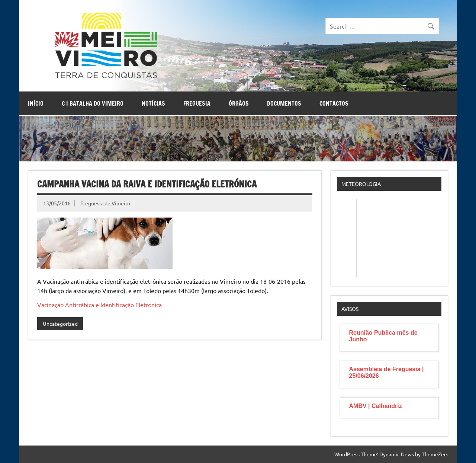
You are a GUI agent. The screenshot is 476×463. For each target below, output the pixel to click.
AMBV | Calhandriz (376, 406)
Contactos (334, 103)
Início (36, 103)
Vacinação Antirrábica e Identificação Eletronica (99, 305)
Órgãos (239, 103)
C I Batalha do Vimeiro (93, 103)
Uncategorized (60, 324)
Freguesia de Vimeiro (105, 203)
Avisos (350, 309)
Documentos (284, 103)
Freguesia (197, 103)
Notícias (153, 103)
